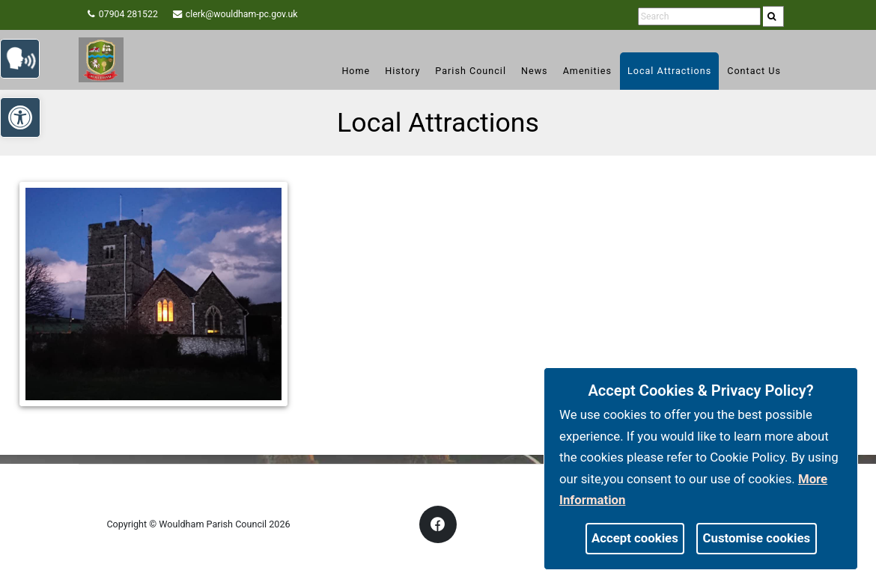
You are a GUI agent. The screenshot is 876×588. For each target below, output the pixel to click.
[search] (776, 16)
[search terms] (693, 17)
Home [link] (356, 71)
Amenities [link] (587, 71)
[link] (775, 16)
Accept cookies (635, 538)
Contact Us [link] (754, 71)
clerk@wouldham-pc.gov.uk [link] (255, 15)
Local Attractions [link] (669, 71)
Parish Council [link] (471, 71)
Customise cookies (757, 538)
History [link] (402, 71)
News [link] (535, 71)
